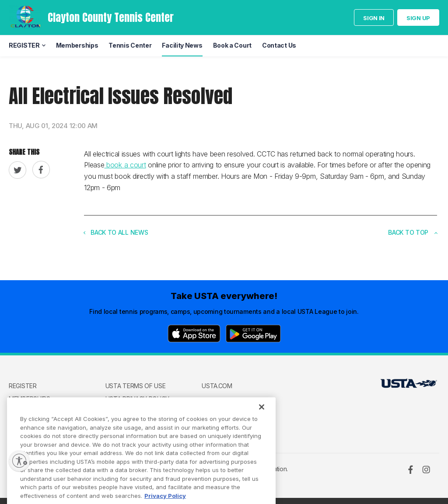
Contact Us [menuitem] (279, 45)
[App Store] (194, 334)
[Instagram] (426, 469)
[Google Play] (253, 334)
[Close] (262, 418)
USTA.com (217, 386)
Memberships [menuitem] (77, 45)
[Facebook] (410, 469)
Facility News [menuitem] (182, 45)
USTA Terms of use (136, 386)
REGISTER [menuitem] (24, 45)
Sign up (418, 18)
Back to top (413, 232)
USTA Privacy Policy (137, 399)
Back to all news (116, 232)
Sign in (374, 18)
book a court (125, 165)
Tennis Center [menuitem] (130, 45)
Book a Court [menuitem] (232, 45)
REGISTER (23, 386)
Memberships (30, 399)
